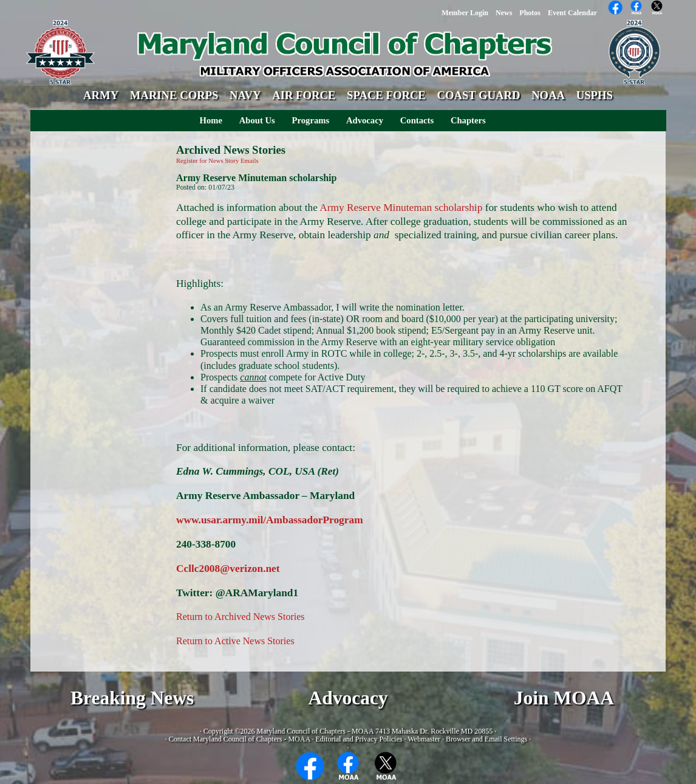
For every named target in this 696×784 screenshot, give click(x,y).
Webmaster (424, 739)
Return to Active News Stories (235, 641)
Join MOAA (564, 698)
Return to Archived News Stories (241, 617)
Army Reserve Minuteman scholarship (401, 208)
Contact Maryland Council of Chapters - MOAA (240, 739)
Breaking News (132, 698)
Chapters (468, 120)
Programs (311, 120)
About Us (257, 120)
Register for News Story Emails (217, 161)
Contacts (417, 120)
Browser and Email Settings (486, 739)
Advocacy (365, 120)
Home (211, 120)
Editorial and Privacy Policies (359, 739)
